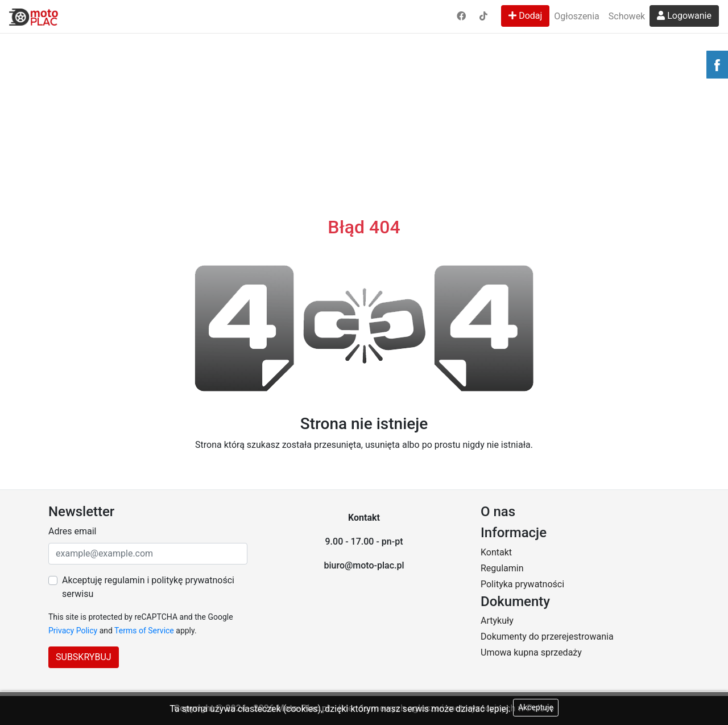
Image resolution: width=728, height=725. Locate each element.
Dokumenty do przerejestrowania (547, 637)
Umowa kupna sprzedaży (531, 652)
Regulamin (502, 568)
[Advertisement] (364, 85)
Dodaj (525, 16)
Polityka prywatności (522, 584)
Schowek (627, 16)
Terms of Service (144, 631)
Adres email (72, 531)
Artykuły (497, 621)
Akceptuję (536, 707)
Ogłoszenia (576, 16)
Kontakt (496, 552)
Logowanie (684, 16)
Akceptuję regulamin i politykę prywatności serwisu (148, 587)
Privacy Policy (73, 631)
